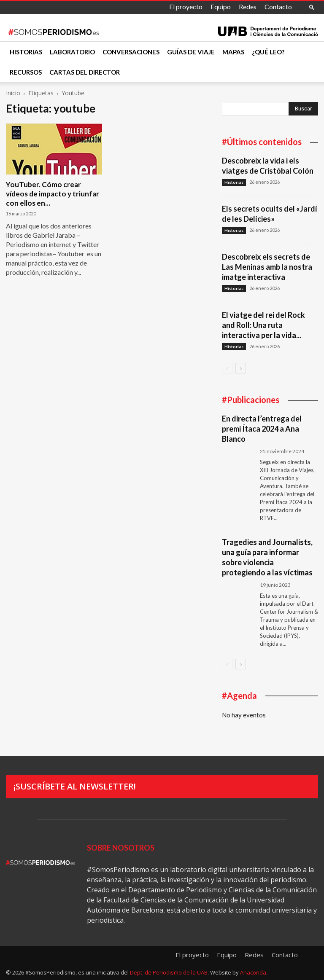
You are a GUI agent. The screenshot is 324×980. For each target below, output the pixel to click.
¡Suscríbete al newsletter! (75, 786)
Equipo (221, 7)
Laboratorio (72, 52)
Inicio (13, 93)
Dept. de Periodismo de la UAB (169, 972)
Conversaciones (131, 52)
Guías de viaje (191, 52)
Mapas (233, 52)
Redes (248, 7)
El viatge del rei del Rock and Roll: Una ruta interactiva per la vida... (263, 325)
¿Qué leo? (268, 52)
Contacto (278, 7)
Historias (26, 52)
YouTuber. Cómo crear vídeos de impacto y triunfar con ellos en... (53, 194)
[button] (312, 7)
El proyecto (186, 7)
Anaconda (253, 972)
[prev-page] (227, 368)
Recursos (26, 72)
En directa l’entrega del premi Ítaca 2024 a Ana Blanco (262, 429)
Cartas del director (85, 72)
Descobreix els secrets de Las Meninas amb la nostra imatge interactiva (267, 267)
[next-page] (241, 368)
